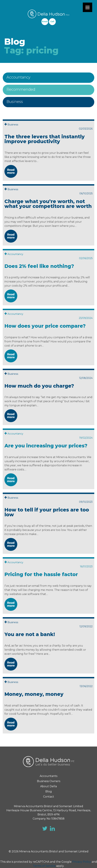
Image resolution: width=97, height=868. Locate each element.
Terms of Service (44, 866)
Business (15, 102)
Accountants (48, 776)
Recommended (21, 89)
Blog (49, 791)
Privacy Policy (82, 862)
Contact (49, 797)
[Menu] (88, 7)
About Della (48, 786)
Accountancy (18, 77)
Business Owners (49, 781)
